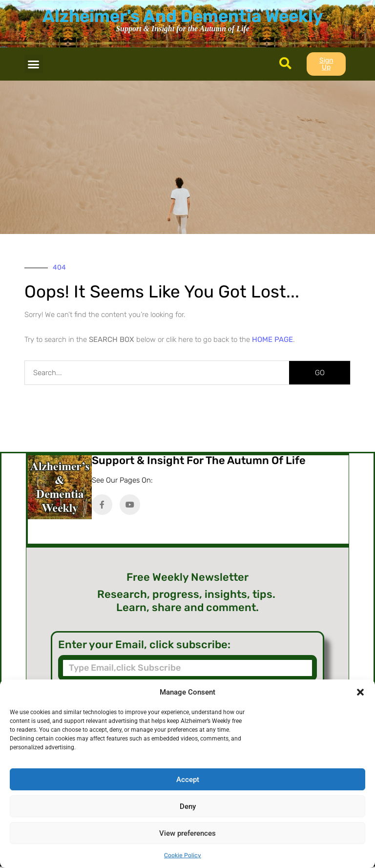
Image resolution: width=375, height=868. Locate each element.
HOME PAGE (272, 339)
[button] (360, 692)
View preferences (187, 833)
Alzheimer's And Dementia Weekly (183, 16)
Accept (188, 780)
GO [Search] (320, 373)
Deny (188, 806)
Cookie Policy (183, 855)
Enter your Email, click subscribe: (144, 645)
